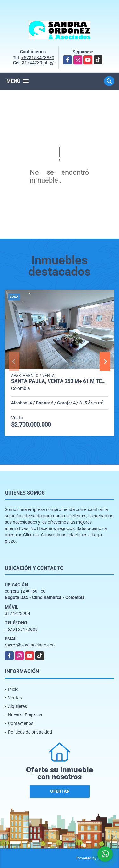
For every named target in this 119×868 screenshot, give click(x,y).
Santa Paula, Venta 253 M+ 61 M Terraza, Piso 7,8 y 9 (60, 381)
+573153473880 (38, 58)
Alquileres (17, 706)
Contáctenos (21, 723)
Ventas (15, 698)
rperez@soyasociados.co (30, 645)
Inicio (13, 689)
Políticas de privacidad (30, 732)
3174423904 (35, 63)
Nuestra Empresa (25, 715)
